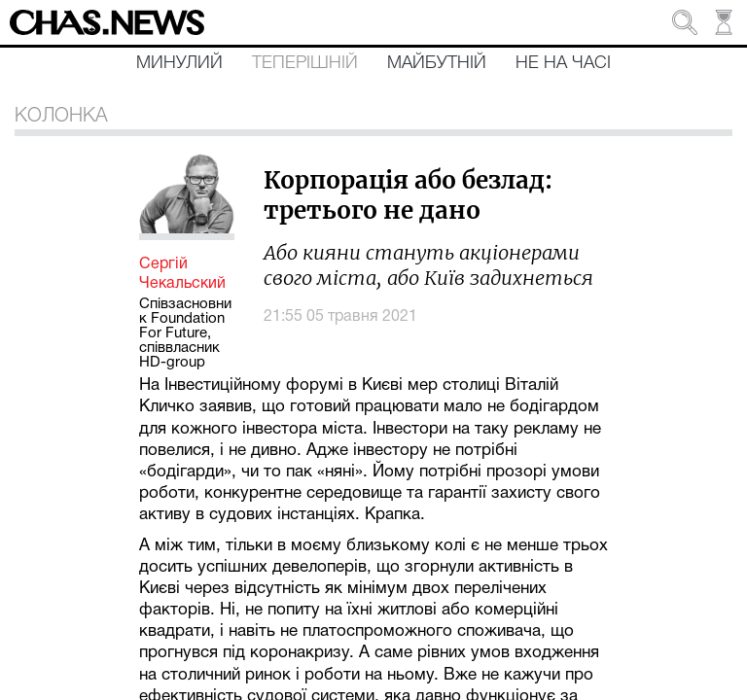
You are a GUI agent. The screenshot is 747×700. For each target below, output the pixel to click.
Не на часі (563, 63)
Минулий (179, 63)
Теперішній (305, 63)
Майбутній (437, 63)
